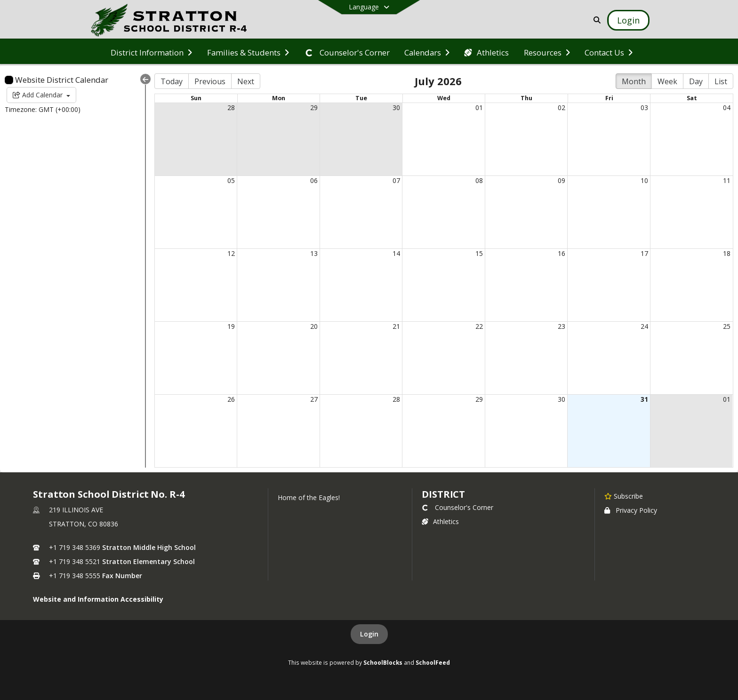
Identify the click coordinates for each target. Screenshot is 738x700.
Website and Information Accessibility (98, 599)
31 (644, 399)
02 (562, 107)
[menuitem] (151, 52)
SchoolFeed (433, 662)
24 (644, 326)
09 (562, 180)
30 (396, 107)
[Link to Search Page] (595, 20)
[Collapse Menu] (145, 79)
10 (644, 180)
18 (727, 253)
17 (644, 253)
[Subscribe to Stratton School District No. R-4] (624, 496)
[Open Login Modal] (628, 20)
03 (644, 107)
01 (479, 107)
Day (696, 81)
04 (727, 107)
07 (396, 180)
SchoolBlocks (383, 662)
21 (396, 326)
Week (667, 81)
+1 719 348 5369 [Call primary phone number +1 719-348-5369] (75, 547)
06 (314, 180)
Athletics (440, 521)
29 (314, 107)
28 (231, 107)
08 (479, 180)
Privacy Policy (631, 510)
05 (231, 180)
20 (314, 326)
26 (231, 399)
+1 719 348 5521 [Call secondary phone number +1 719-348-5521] (75, 561)
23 (562, 326)
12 (231, 253)
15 (479, 253)
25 (727, 326)
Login (369, 634)
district (443, 494)
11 (727, 180)
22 (479, 326)
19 (231, 326)
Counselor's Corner (457, 507)
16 (562, 253)
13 (314, 253)
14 (396, 253)
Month (634, 81)
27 (314, 399)
